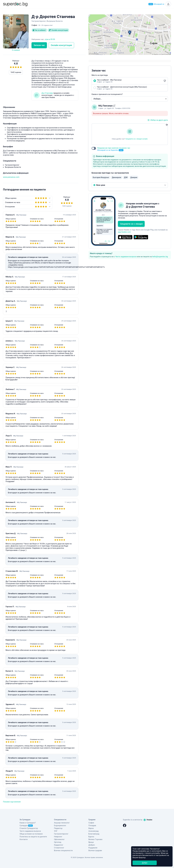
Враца (91, 842)
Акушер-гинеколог (62, 823)
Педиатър (58, 828)
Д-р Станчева (47, 93)
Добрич (92, 845)
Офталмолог (59, 839)
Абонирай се (156, 4)
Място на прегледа (100, 75)
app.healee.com (124, 232)
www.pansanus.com (11, 177)
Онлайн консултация (58, 30)
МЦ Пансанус (106, 106)
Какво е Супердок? (28, 823)
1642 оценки (16, 72)
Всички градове (95, 850)
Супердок (26, 826)
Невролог (58, 837)
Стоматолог (59, 848)
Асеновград (93, 831)
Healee (148, 820)
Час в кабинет (39, 30)
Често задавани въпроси (126, 257)
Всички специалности (63, 850)
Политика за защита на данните (33, 837)
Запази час (39, 45)
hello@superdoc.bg (160, 257)
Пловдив (92, 826)
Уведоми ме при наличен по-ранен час (114, 149)
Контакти (24, 839)
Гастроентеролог (61, 834)
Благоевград (94, 834)
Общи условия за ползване (31, 834)
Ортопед (58, 842)
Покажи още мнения (12, 802)
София (91, 823)
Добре (145, 863)
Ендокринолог (60, 826)
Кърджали (93, 848)
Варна (91, 828)
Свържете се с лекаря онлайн (137, 139)
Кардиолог (59, 845)
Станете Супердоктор (29, 828)
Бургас (91, 837)
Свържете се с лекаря (131, 224)
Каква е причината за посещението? (107, 94)
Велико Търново (95, 839)
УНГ (56, 831)
